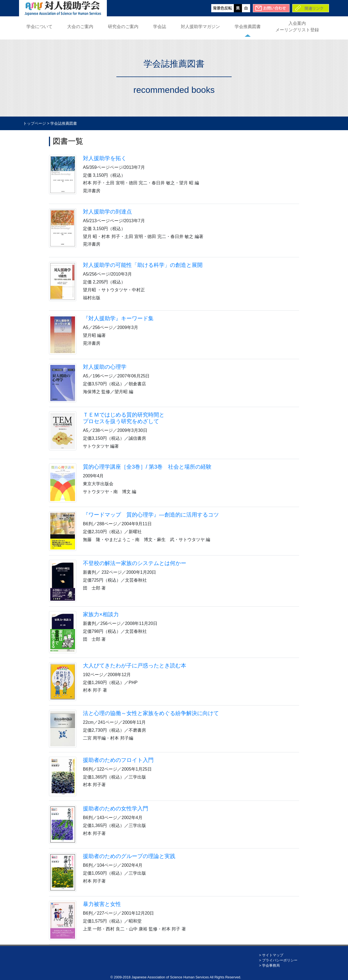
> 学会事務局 (269, 965)
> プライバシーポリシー (278, 960)
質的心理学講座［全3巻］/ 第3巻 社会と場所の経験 (147, 467)
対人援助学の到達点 (107, 212)
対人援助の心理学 (105, 367)
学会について (39, 27)
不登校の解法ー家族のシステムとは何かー (135, 563)
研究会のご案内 (123, 27)
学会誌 (160, 27)
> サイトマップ (271, 955)
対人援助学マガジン (200, 27)
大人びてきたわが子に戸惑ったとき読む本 (135, 665)
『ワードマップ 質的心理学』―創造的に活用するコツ (151, 515)
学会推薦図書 (248, 27)
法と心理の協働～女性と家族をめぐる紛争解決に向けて (151, 713)
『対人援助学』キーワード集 (118, 318)
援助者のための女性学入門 (116, 808)
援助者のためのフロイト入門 (118, 760)
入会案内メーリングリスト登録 (297, 27)
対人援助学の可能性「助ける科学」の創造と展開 (143, 265)
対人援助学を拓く (105, 158)
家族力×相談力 (101, 614)
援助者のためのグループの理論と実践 (129, 856)
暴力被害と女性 (102, 904)
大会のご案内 (80, 27)
